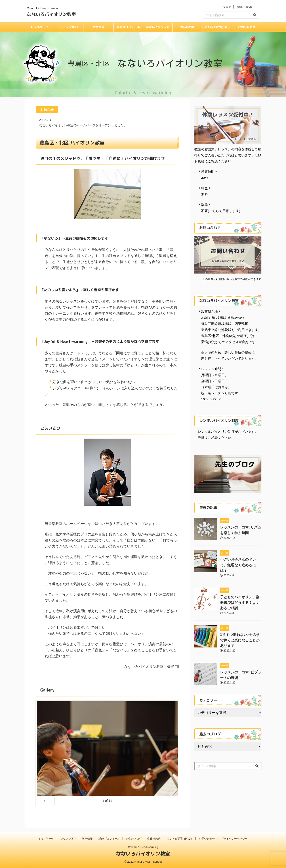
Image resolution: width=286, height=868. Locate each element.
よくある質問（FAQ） (180, 839)
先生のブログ (134, 839)
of (107, 801)
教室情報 (99, 27)
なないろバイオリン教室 (51, 14)
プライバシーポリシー (234, 839)
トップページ (39, 27)
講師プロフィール (128, 27)
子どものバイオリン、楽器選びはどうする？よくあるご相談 (240, 595)
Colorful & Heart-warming (143, 847)
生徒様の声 (187, 27)
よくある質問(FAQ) (217, 27)
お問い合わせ (244, 7)
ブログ (227, 7)
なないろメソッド (158, 27)
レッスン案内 (69, 27)
